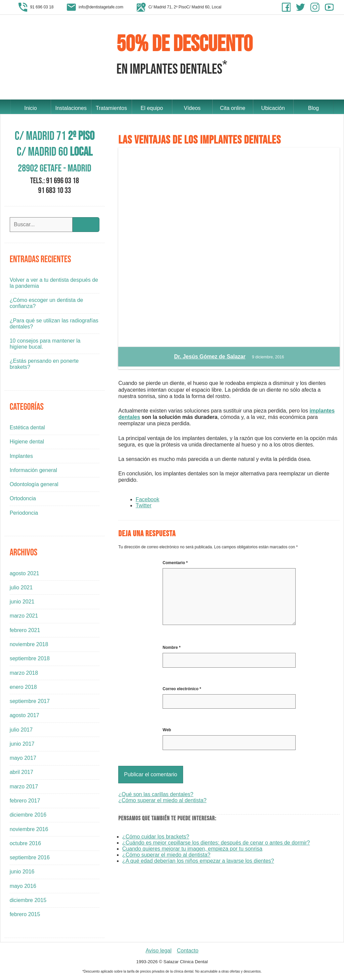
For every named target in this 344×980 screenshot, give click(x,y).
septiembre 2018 (30, 660)
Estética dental (27, 429)
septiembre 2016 (30, 859)
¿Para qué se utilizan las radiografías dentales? (54, 325)
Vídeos (192, 107)
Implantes (21, 457)
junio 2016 (22, 873)
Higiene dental (27, 443)
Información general (33, 472)
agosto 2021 (25, 575)
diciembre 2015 (28, 902)
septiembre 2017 (30, 703)
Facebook (147, 501)
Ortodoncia (23, 500)
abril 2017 (21, 774)
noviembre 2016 (29, 831)
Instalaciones (71, 107)
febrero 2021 (25, 632)
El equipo (152, 107)
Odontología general (34, 486)
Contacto (188, 952)
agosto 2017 (25, 717)
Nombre (171, 649)
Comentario (175, 564)
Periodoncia (24, 514)
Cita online (233, 107)
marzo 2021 (24, 617)
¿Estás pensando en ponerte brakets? (44, 366)
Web (167, 732)
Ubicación (273, 107)
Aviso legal (158, 952)
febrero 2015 (25, 916)
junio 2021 (22, 603)
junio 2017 (22, 746)
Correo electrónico (182, 691)
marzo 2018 (24, 674)
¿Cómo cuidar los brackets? (156, 838)
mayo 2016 (23, 888)
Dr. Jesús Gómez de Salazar (210, 358)
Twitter (144, 507)
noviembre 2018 (29, 646)
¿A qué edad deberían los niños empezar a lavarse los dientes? (198, 863)
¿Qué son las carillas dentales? (156, 796)
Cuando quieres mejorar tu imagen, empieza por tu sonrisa (192, 850)
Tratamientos (111, 107)
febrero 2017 (25, 802)
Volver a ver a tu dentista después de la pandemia (54, 285)
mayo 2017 (23, 760)
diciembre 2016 (28, 816)
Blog (313, 107)
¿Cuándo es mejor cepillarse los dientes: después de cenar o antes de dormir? (216, 844)
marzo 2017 (24, 788)
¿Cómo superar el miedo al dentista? (162, 802)
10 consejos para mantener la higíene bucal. (45, 345)
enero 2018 (23, 689)
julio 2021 (21, 589)
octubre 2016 (25, 845)
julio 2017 (21, 731)
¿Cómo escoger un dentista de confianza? (47, 305)
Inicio (30, 107)
